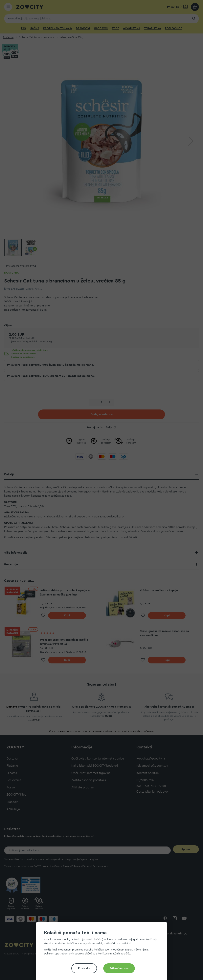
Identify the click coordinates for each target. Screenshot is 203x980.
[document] (103, 953)
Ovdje (48, 950)
